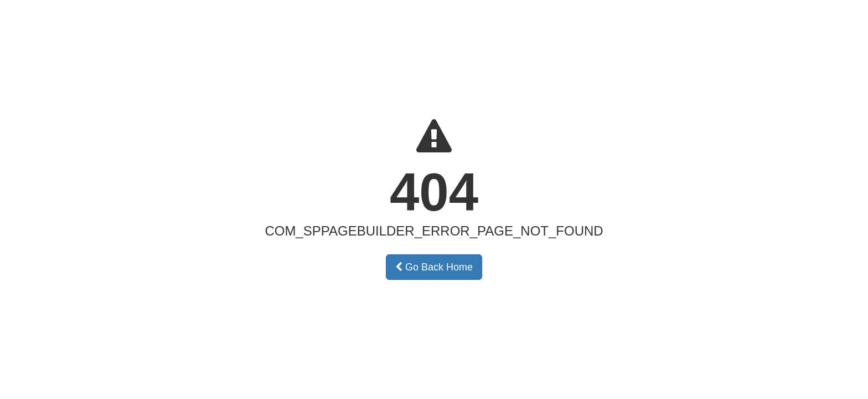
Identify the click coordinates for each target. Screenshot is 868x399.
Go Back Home (434, 267)
